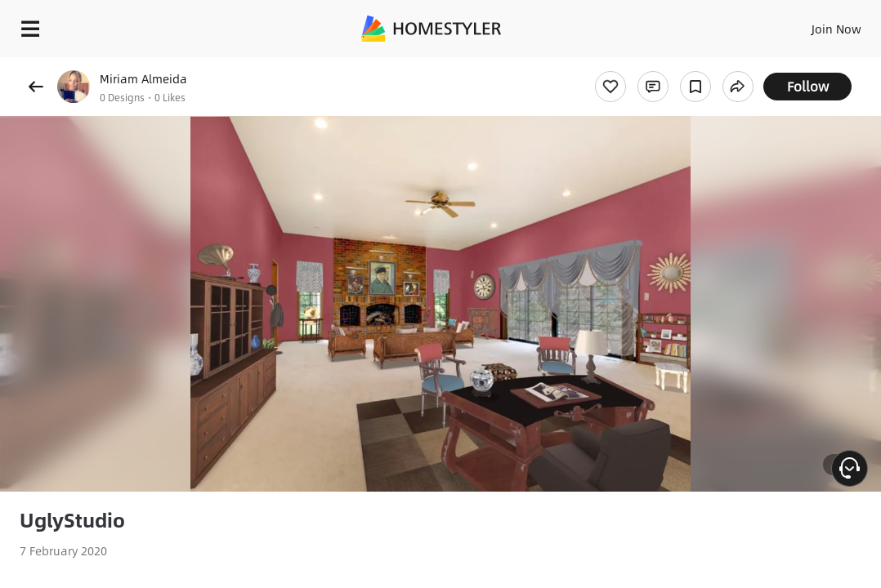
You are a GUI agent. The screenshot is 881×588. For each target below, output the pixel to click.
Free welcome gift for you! (628, 65)
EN (771, 24)
